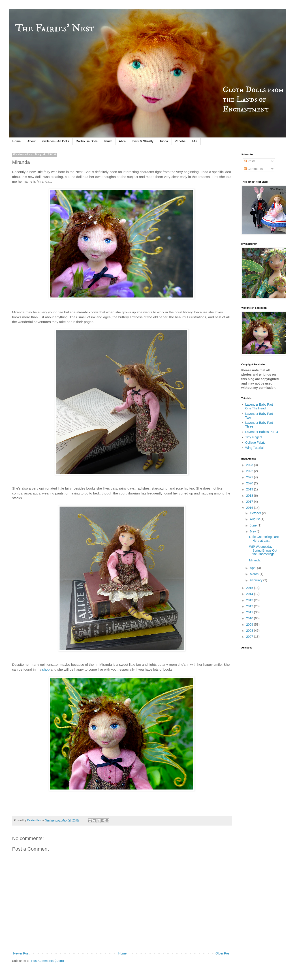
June (254, 525)
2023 (250, 465)
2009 (250, 625)
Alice (122, 141)
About (31, 141)
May (253, 531)
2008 (250, 631)
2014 (250, 594)
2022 (250, 471)
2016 (250, 508)
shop (46, 669)
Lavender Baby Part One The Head (259, 406)
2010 (250, 618)
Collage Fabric (255, 443)
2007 (250, 637)
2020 (250, 483)
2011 (250, 612)
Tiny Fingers (254, 437)
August (255, 519)
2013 (250, 600)
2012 (250, 606)
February (257, 580)
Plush (108, 141)
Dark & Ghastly (143, 141)
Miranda (255, 560)
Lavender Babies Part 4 (262, 432)
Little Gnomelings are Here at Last (264, 539)
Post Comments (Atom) (48, 961)
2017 (250, 502)
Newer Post (21, 953)
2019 (250, 489)
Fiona (164, 141)
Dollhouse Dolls (87, 141)
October (256, 513)
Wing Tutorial (254, 448)
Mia (195, 141)
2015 (250, 588)
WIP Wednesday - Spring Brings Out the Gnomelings (263, 550)
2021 (250, 477)
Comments (253, 169)
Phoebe (180, 141)
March (255, 574)
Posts (250, 161)
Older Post (223, 953)
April (253, 568)
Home (16, 141)
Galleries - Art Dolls (56, 141)
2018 (250, 496)
